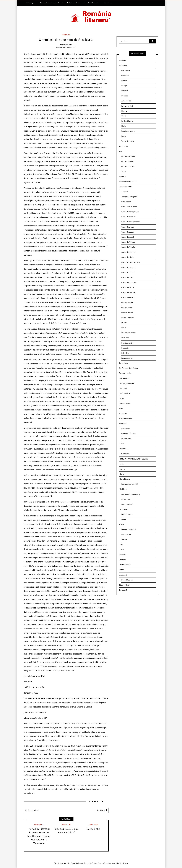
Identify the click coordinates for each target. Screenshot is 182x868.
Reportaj (122, 555)
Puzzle (124, 136)
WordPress (124, 863)
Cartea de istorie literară (131, 262)
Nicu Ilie (67, 863)
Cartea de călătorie (129, 217)
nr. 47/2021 (72, 47)
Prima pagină (31, 3)
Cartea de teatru (128, 287)
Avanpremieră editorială (128, 181)
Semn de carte (127, 358)
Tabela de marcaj (128, 141)
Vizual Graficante (77, 863)
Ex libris (124, 323)
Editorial (125, 91)
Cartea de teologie (128, 292)
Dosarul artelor (125, 403)
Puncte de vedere (128, 131)
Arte (121, 151)
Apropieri (125, 192)
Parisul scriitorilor (128, 504)
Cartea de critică (128, 227)
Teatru (124, 171)
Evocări (122, 444)
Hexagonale (126, 499)
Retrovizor (125, 353)
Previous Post (33, 810)
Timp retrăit (124, 590)
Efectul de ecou (127, 514)
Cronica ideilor (127, 308)
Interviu (122, 469)
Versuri (124, 540)
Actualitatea (124, 65)
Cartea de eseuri (128, 237)
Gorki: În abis (93, 829)
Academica (123, 60)
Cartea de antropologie (130, 212)
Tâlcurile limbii (124, 585)
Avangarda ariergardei (130, 197)
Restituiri (122, 560)
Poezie (122, 524)
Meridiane (66, 35)
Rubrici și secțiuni (73, 3)
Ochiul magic (124, 509)
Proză (121, 545)
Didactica (125, 81)
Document (123, 388)
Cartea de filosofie (128, 247)
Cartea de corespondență (131, 222)
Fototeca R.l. (124, 449)
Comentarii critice (126, 187)
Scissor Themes (98, 863)
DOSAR (122, 398)
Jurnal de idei (126, 101)
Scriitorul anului (125, 565)
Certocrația (126, 71)
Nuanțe (124, 111)
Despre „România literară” (50, 3)
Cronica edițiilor (127, 303)
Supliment (123, 575)
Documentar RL (125, 393)
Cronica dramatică (128, 156)
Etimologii (123, 413)
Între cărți (125, 338)
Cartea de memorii (128, 267)
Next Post (101, 810)
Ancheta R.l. (124, 146)
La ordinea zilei (127, 106)
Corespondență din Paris (131, 494)
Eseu (121, 408)
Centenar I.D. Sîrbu (128, 434)
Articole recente (94, 3)
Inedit (121, 464)
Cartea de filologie (128, 242)
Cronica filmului (127, 161)
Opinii (124, 116)
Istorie (121, 474)
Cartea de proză (127, 277)
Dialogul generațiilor (127, 383)
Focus (124, 328)
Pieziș (123, 126)
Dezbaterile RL (124, 378)
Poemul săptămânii (129, 529)
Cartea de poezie (128, 272)
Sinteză (122, 570)
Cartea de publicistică (129, 282)
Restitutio (125, 348)
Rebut (124, 519)
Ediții (106, 3)
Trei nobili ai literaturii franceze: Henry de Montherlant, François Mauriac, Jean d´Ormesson (39, 836)
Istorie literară (124, 479)
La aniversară (126, 439)
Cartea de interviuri (129, 252)
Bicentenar (125, 429)
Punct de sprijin (127, 343)
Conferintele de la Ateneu (129, 368)
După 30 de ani (127, 580)
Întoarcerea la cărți (128, 333)
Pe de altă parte (127, 121)
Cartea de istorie (128, 257)
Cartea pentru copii (129, 297)
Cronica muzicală (128, 166)
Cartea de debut (128, 232)
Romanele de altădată (130, 484)
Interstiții (125, 96)
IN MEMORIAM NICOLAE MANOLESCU (133, 459)
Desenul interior (127, 318)
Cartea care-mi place (129, 207)
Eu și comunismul (126, 419)
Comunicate (124, 363)
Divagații (125, 86)
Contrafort (125, 76)
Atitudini (122, 176)
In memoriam (124, 454)
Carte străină (126, 202)
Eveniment (123, 424)
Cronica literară (127, 313)
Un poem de (126, 535)
